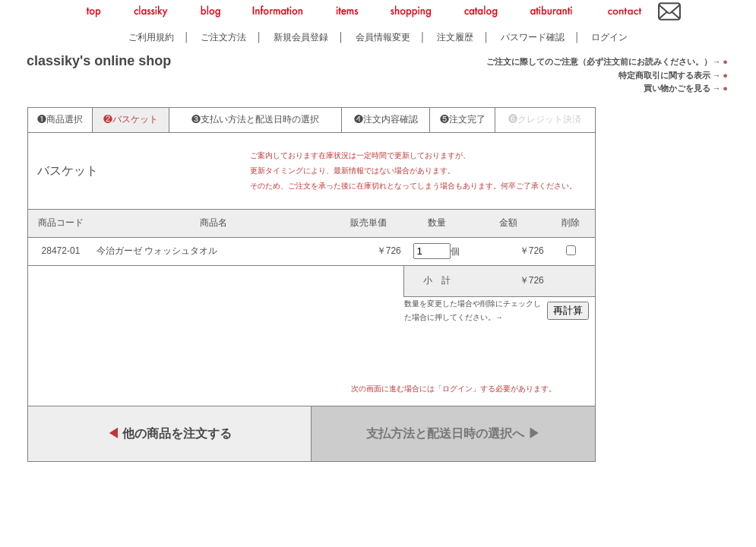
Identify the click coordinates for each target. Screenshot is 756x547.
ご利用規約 (151, 37)
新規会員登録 (301, 37)
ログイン (609, 37)
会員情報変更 (383, 37)
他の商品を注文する (169, 433)
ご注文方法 (223, 37)
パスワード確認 (533, 37)
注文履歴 (455, 37)
